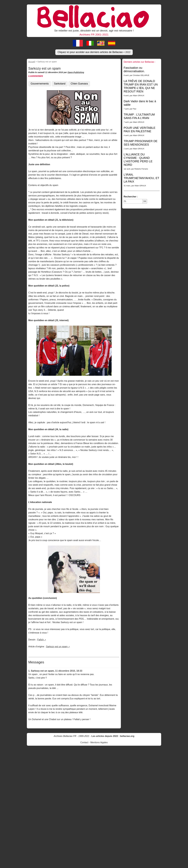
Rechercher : (131, 197)
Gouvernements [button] (40, 84)
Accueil (32, 62)
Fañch (40, 640)
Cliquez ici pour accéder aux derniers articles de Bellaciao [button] (94, 52)
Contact (84, 742)
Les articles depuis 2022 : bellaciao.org (113, 736)
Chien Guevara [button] (79, 84)
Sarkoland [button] (60, 84)
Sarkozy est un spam (57, 647)
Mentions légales (99, 742)
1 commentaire (36, 76)
